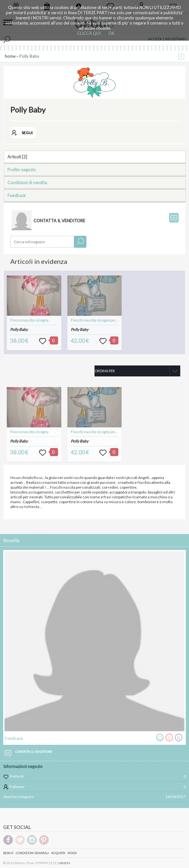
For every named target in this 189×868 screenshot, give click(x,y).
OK (111, 33)
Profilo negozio (22, 170)
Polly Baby (19, 329)
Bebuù (8, 853)
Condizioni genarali (32, 853)
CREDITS (64, 863)
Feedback (17, 195)
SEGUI (27, 133)
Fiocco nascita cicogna (29, 320)
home (10, 56)
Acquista (58, 853)
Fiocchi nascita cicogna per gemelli (100, 320)
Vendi (72, 853)
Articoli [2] (17, 157)
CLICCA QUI (89, 33)
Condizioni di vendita (27, 183)
